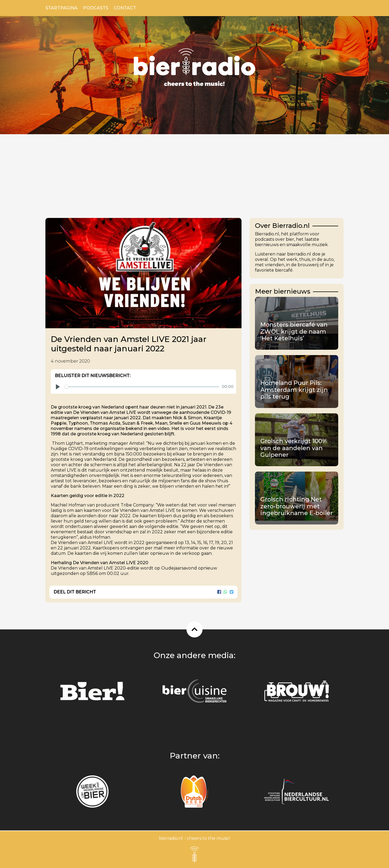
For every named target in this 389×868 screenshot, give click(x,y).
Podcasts (96, 8)
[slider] (142, 387)
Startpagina (62, 8)
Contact (125, 8)
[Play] (58, 387)
